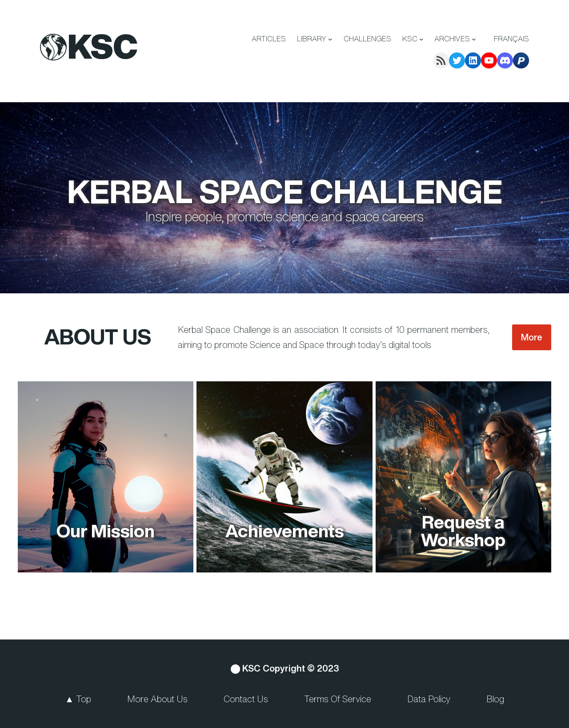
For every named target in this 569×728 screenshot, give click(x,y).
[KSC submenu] (421, 39)
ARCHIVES (452, 39)
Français (511, 39)
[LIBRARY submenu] (330, 39)
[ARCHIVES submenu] (474, 39)
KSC (103, 46)
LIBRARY (312, 39)
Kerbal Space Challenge (285, 191)
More (532, 337)
